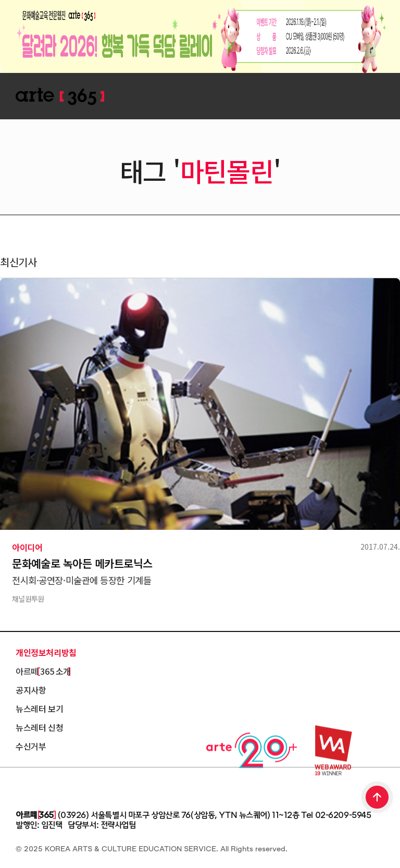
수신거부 (31, 746)
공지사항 (31, 690)
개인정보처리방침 (46, 652)
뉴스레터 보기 (39, 709)
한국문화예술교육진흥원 (63, 786)
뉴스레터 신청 (39, 727)
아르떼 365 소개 (43, 671)
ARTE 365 (60, 97)
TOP (378, 798)
